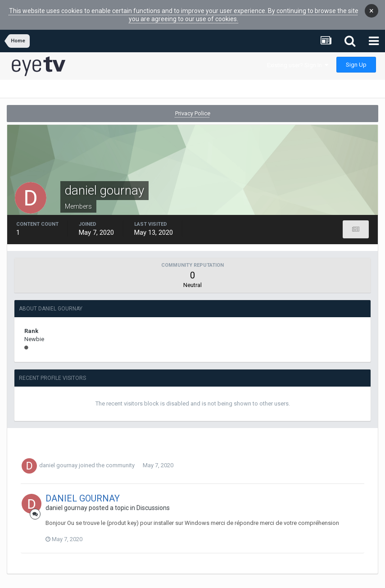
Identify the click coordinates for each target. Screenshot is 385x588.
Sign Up (356, 56)
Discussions (153, 499)
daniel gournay (58, 457)
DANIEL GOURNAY (83, 490)
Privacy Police (193, 105)
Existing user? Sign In (298, 57)
